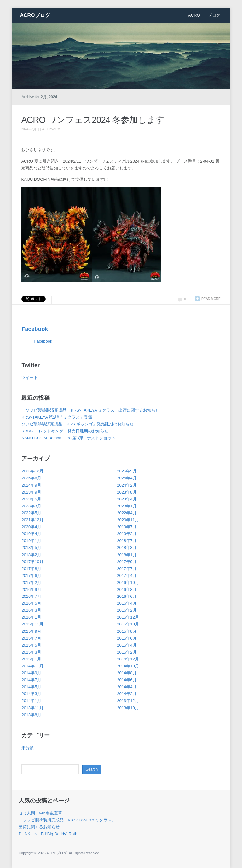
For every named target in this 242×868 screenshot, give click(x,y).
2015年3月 (31, 652)
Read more (211, 299)
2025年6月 (31, 478)
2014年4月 (127, 687)
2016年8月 (127, 589)
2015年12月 (128, 617)
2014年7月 (31, 680)
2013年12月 (128, 701)
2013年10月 (128, 708)
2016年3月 (31, 610)
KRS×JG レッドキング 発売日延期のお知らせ (65, 431)
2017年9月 (127, 562)
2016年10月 (128, 582)
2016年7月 (31, 596)
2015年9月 (31, 631)
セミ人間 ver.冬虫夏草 (40, 813)
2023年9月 (31, 492)
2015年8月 (127, 631)
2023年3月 (31, 506)
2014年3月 (31, 694)
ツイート (30, 377)
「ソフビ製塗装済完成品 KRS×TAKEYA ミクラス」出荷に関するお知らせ (90, 410)
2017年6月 (31, 576)
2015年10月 (128, 624)
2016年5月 (31, 603)
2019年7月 (127, 527)
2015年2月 (127, 652)
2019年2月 (127, 534)
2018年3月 (127, 548)
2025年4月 (127, 478)
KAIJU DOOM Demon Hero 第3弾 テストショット (69, 438)
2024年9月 (31, 485)
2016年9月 (31, 589)
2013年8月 (31, 715)
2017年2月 (31, 582)
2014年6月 (127, 680)
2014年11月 (32, 666)
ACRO (194, 15)
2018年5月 (31, 548)
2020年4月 (31, 527)
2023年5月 (31, 499)
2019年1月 (31, 541)
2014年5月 (31, 687)
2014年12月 (128, 659)
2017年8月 (31, 569)
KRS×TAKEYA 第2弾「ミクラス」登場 (57, 417)
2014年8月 (127, 673)
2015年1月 (31, 659)
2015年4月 (127, 645)
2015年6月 (127, 638)
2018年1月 (127, 555)
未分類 (28, 748)
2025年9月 (127, 471)
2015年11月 (32, 624)
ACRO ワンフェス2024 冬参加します (93, 120)
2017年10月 (32, 562)
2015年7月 (31, 638)
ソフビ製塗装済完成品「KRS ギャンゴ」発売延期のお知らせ (77, 424)
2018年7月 (127, 541)
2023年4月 (127, 499)
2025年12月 (32, 471)
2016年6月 (127, 596)
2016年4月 (127, 603)
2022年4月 (127, 513)
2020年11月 (128, 520)
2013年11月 (32, 708)
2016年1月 (31, 617)
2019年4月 (31, 534)
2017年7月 (127, 569)
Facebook (35, 329)
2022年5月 (31, 513)
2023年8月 (127, 492)
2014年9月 (31, 673)
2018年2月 (31, 555)
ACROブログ (35, 15)
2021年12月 (32, 520)
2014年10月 (128, 666)
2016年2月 (127, 610)
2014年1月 (31, 701)
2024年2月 (127, 485)
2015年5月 (31, 645)
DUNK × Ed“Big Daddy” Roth (48, 834)
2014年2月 (127, 694)
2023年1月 (127, 506)
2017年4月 (127, 576)
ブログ (214, 15)
